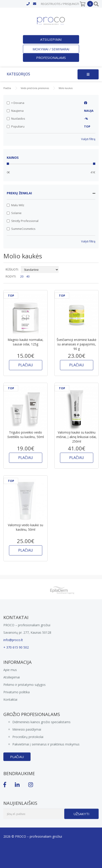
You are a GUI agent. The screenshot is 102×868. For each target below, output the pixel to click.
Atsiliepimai (51, 39)
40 (28, 276)
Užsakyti (81, 814)
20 (22, 276)
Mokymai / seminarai (51, 49)
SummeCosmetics (21, 229)
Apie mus (10, 670)
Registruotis (51, 4)
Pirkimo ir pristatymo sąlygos (24, 685)
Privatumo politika (17, 692)
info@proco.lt (13, 640)
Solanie (14, 213)
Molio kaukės (66, 88)
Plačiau (17, 757)
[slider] (8, 164)
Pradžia (7, 88)
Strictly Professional (23, 221)
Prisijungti (71, 4)
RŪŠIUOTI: (12, 270)
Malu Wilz (16, 205)
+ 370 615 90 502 (16, 647)
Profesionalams (51, 58)
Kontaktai (10, 699)
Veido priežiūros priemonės (35, 88)
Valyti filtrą (88, 139)
